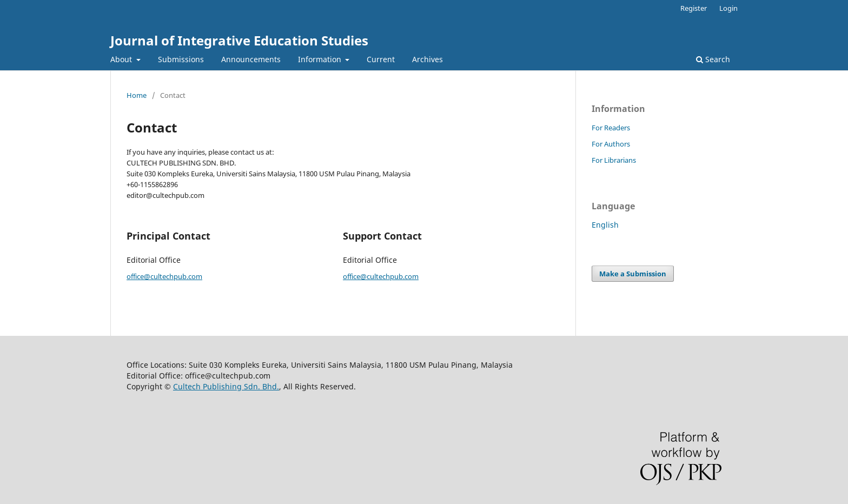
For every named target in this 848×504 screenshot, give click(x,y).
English (605, 225)
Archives (428, 59)
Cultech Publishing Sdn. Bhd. (226, 386)
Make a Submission (633, 274)
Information (321, 59)
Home (137, 95)
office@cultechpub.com (164, 276)
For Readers (611, 128)
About (122, 59)
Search (713, 59)
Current (381, 59)
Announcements (251, 59)
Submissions (181, 59)
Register (694, 8)
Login (728, 8)
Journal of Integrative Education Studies (239, 40)
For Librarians (614, 160)
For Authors (611, 144)
